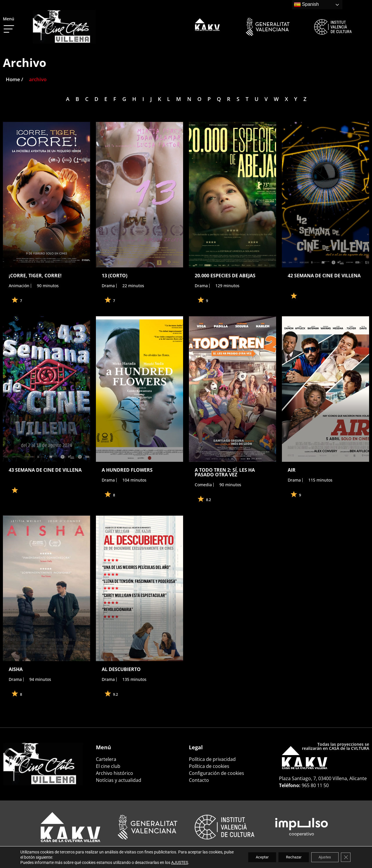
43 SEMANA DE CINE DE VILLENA (45, 470)
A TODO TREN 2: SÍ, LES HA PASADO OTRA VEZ (225, 472)
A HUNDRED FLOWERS (127, 470)
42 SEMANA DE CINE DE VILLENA (324, 276)
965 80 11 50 (315, 785)
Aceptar (252, 857)
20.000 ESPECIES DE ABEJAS (225, 276)
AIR (292, 470)
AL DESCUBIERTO (121, 669)
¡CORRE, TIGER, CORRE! (35, 276)
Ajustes (322, 857)
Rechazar (287, 857)
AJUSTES (180, 862)
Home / (15, 79)
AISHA (16, 669)
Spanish (306, 5)
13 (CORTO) (115, 276)
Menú (9, 19)
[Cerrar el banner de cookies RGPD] (345, 857)
